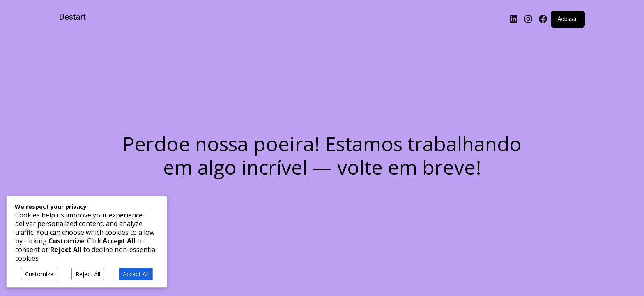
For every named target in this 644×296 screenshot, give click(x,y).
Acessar (568, 19)
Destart (72, 17)
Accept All (136, 274)
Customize (39, 274)
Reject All (88, 274)
